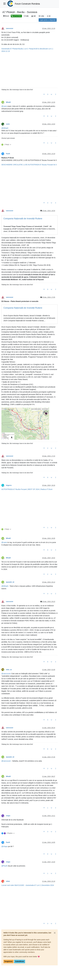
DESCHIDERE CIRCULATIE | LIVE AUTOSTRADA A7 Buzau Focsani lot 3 (29, 165)
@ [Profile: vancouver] (6, 674)
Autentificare (20, 961)
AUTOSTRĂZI (16, 16)
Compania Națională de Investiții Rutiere (23, 219)
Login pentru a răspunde (48, 20)
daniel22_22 (10, 582)
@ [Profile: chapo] (5, 846)
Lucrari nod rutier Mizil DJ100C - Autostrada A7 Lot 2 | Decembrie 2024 (28, 885)
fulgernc (9, 485)
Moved (6, 16)
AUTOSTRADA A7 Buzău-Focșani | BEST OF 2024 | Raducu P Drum (27, 489)
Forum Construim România (27, 4)
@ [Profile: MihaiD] (5, 128)
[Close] (55, 933)
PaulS (8, 154)
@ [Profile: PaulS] (5, 866)
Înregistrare (9, 961)
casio (8, 124)
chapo (8, 816)
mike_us (9, 670)
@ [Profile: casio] (4, 106)
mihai (8, 881)
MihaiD (8, 102)
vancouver (10, 28)
